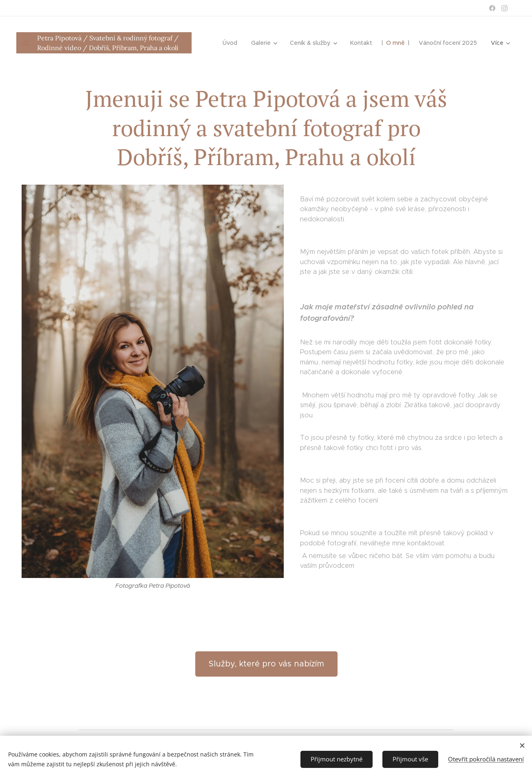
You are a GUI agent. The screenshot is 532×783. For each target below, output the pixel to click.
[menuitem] (232, 43)
